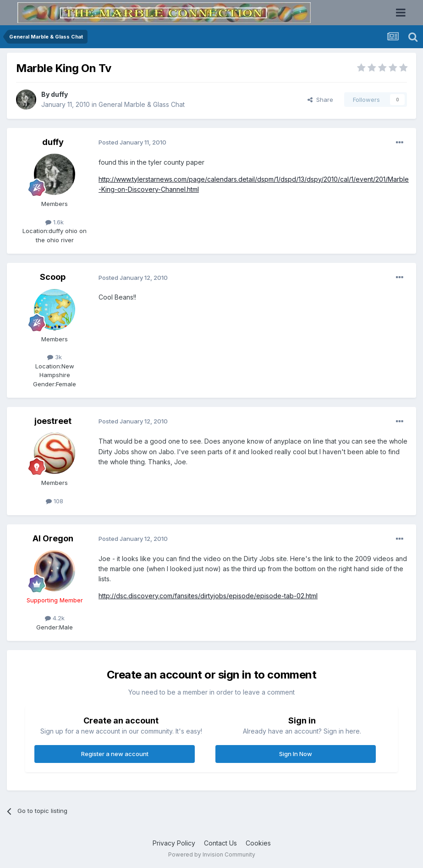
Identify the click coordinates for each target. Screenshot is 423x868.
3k (55, 357)
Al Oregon (53, 538)
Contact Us (220, 843)
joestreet (53, 421)
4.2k (55, 618)
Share (320, 100)
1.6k (55, 222)
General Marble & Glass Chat (142, 104)
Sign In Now (296, 754)
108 (55, 501)
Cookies (258, 843)
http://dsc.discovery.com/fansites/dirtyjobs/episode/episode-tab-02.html (208, 596)
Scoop (53, 277)
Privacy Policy (174, 843)
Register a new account (115, 754)
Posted (132, 142)
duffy (59, 94)
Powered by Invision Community (212, 854)
